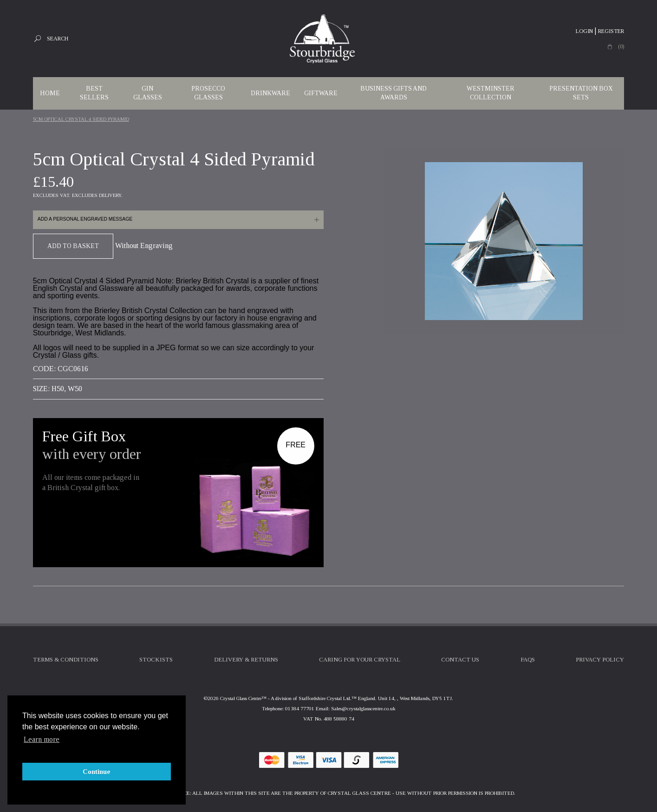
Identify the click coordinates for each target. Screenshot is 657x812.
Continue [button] (97, 772)
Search (58, 39)
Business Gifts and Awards (394, 93)
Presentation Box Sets (581, 93)
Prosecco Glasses (208, 93)
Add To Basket (73, 246)
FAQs (528, 660)
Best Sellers (94, 93)
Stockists (156, 660)
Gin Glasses (148, 93)
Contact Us (460, 660)
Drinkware (270, 93)
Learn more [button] (42, 739)
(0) (621, 46)
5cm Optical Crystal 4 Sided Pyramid (81, 119)
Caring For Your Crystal (360, 660)
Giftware (321, 93)
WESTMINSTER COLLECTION (491, 93)
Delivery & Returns (246, 660)
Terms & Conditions (66, 660)
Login (584, 31)
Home (50, 93)
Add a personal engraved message (85, 219)
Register (611, 31)
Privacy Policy (600, 660)
